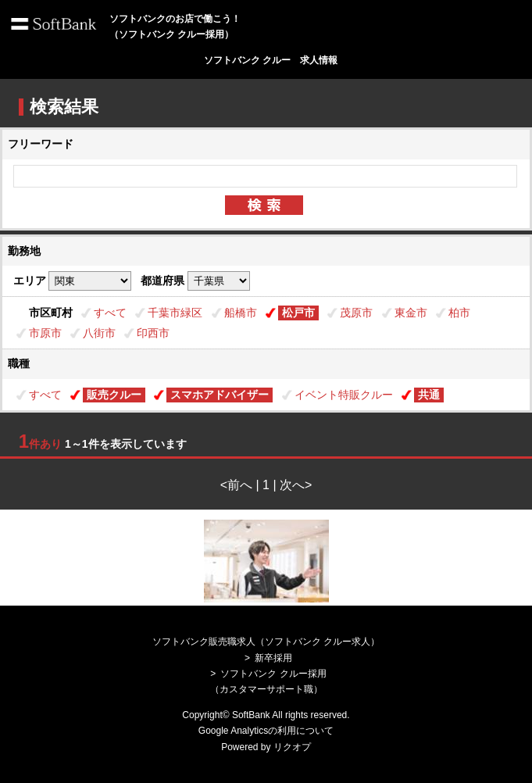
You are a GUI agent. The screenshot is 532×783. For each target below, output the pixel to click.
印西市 (153, 333)
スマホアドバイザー (220, 395)
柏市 (459, 313)
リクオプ (292, 747)
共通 (429, 395)
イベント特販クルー (344, 395)
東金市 (411, 313)
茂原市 (356, 313)
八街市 (99, 333)
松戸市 (298, 313)
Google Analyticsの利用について (266, 731)
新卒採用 (273, 658)
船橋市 (241, 313)
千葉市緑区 (175, 313)
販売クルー (114, 395)
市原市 (45, 333)
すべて (110, 313)
